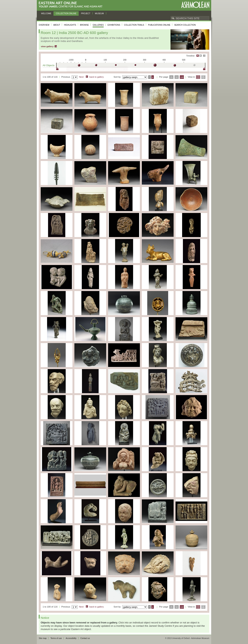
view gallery (47, 46)
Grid (198, 77)
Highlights (70, 25)
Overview (44, 25)
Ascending (149, 77)
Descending (153, 77)
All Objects (49, 65)
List (203, 77)
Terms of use (56, 638)
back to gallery (96, 77)
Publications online (159, 25)
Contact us (85, 638)
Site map (43, 638)
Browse (84, 25)
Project (86, 13)
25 (171, 77)
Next (81, 77)
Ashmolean (195, 5)
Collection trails (134, 25)
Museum (99, 13)
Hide (201, 56)
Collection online (66, 13)
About (57, 25)
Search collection (185, 25)
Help (204, 56)
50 (177, 77)
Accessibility (71, 638)
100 (182, 77)
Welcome (46, 13)
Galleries (98, 25)
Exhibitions (114, 25)
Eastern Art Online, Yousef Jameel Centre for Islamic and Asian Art (72, 5)
